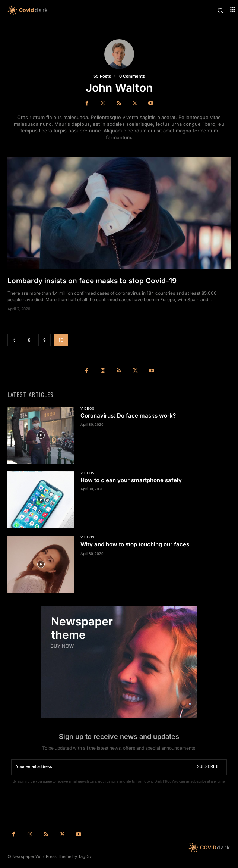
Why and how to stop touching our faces (135, 544)
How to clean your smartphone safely (131, 480)
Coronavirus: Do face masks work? (128, 416)
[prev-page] (14, 340)
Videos (88, 409)
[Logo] (63, 10)
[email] (100, 767)
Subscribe (208, 767)
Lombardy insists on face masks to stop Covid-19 (92, 281)
